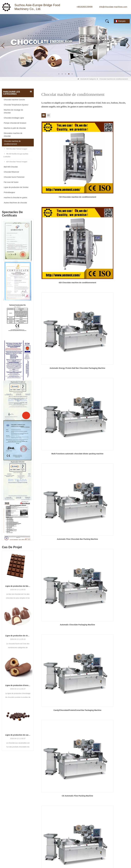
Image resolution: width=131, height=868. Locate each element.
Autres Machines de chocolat (15, 203)
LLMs (63, 831)
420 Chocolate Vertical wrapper (16, 162)
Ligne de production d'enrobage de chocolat (18, 685)
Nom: (91, 792)
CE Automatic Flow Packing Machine (85, 236)
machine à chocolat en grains (15, 197)
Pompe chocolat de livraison (15, 123)
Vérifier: (92, 824)
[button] (59, 74)
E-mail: (92, 797)
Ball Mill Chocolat (11, 167)
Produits (19, 20)
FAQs (76, 20)
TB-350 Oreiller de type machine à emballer (16, 155)
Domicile (82, 79)
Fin (98, 293)
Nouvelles (33, 20)
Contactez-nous (11, 22)
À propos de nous (50, 20)
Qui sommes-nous (69, 799)
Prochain (90, 293)
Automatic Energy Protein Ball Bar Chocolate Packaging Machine (115, 154)
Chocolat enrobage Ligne (14, 118)
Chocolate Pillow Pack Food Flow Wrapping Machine (55, 277)
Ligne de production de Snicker (16, 187)
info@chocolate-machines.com (113, 7)
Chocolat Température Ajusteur (16, 105)
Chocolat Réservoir (11, 172)
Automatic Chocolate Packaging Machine (115, 195)
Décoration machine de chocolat (13, 135)
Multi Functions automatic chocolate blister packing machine (55, 195)
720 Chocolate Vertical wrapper (16, 149)
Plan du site (66, 827)
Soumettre (107, 831)
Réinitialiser (107, 837)
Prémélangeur (9, 192)
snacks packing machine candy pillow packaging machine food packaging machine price (115, 236)
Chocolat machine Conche (14, 100)
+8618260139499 (84, 7)
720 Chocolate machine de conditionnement (55, 154)
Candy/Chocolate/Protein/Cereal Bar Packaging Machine (55, 236)
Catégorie (92, 79)
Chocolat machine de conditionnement (12, 143)
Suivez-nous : (11, 849)
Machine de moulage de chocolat (13, 111)
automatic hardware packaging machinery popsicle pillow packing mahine (85, 277)
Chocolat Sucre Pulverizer (14, 177)
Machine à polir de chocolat (15, 128)
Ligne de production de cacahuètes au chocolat (18, 735)
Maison (7, 20)
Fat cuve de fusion (11, 182)
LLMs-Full (65, 836)
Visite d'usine (67, 808)
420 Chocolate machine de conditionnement (85, 154)
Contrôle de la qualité (71, 818)
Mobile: (92, 802)
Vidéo (65, 20)
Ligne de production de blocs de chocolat (18, 586)
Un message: (94, 807)
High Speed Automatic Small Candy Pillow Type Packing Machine (115, 277)
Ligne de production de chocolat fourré (18, 636)
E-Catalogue (89, 20)
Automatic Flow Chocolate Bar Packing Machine (85, 195)
